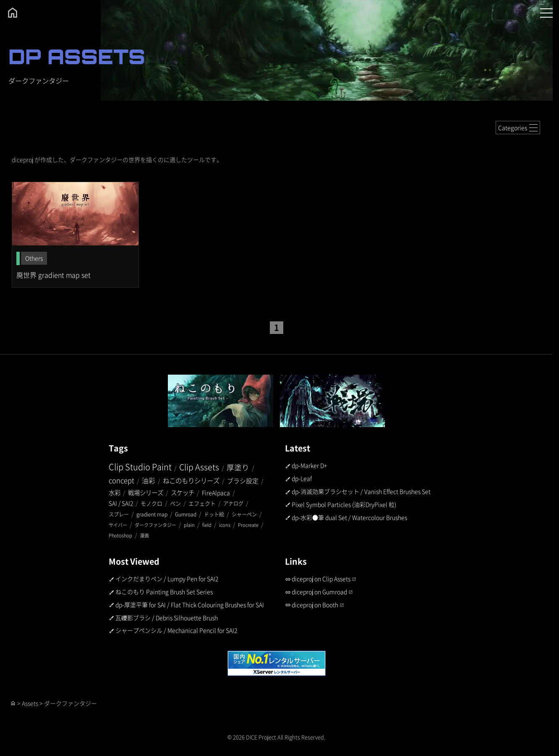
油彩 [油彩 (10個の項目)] (149, 481)
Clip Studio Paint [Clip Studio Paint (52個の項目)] (140, 467)
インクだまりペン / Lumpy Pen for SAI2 (167, 579)
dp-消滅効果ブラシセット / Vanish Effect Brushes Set (361, 491)
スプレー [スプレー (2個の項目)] (119, 514)
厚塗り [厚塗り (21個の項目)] (238, 467)
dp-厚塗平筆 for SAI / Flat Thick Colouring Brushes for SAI (190, 605)
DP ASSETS (77, 56)
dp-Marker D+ (309, 465)
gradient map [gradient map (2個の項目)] (152, 514)
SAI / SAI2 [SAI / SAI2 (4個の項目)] (121, 503)
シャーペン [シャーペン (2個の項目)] (244, 514)
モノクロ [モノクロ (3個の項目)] (152, 503)
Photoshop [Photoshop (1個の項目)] (120, 535)
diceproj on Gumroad (319, 592)
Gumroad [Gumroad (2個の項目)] (186, 514)
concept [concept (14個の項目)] (121, 480)
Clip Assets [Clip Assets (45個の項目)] (199, 467)
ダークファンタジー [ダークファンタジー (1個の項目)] (155, 525)
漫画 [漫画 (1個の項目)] (144, 535)
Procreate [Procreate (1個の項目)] (248, 525)
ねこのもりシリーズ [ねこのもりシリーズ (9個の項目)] (191, 480)
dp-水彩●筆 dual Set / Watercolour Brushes (349, 517)
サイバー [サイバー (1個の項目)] (118, 525)
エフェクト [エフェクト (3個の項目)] (202, 503)
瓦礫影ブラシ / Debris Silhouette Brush (167, 618)
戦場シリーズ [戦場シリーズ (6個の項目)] (146, 492)
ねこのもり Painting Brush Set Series (164, 592)
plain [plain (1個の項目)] (189, 525)
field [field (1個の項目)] (207, 525)
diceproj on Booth (315, 605)
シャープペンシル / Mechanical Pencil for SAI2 (176, 630)
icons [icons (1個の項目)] (225, 525)
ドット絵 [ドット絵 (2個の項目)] (214, 514)
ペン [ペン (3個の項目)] (175, 503)
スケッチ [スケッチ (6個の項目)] (183, 492)
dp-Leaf (302, 478)
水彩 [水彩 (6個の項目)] (115, 492)
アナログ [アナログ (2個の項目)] (233, 503)
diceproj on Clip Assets (321, 579)
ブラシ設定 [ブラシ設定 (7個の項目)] (243, 481)
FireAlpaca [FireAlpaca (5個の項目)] (216, 493)
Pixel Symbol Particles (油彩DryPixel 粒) (344, 504)
